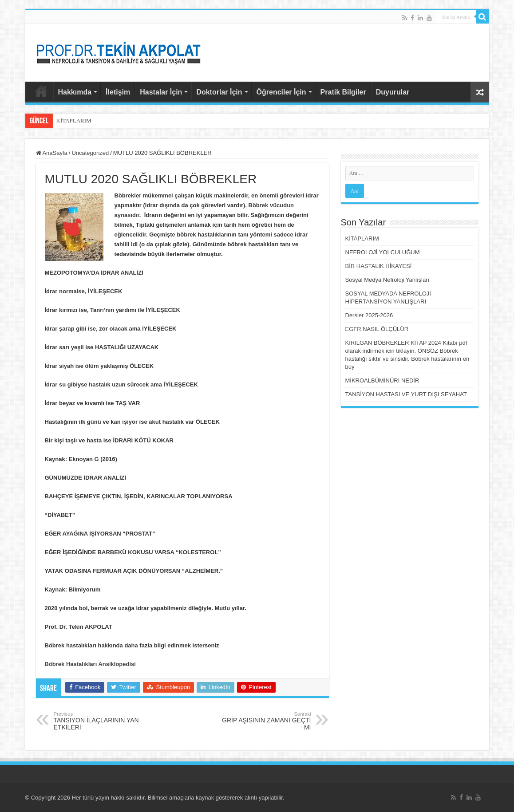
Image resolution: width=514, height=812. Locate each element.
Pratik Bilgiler (343, 92)
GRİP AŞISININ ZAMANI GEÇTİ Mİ (266, 721)
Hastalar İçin (161, 92)
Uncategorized (90, 153)
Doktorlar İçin (219, 92)
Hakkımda (75, 92)
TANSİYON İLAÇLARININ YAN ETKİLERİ (99, 721)
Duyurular (393, 92)
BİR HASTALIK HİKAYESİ (379, 266)
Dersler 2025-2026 (369, 315)
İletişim (118, 92)
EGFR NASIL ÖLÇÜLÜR (377, 329)
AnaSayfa (41, 91)
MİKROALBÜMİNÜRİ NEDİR (382, 380)
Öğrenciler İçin (281, 92)
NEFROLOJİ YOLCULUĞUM (383, 252)
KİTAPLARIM (74, 120)
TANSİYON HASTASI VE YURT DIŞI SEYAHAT (406, 394)
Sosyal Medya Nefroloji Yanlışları (387, 280)
